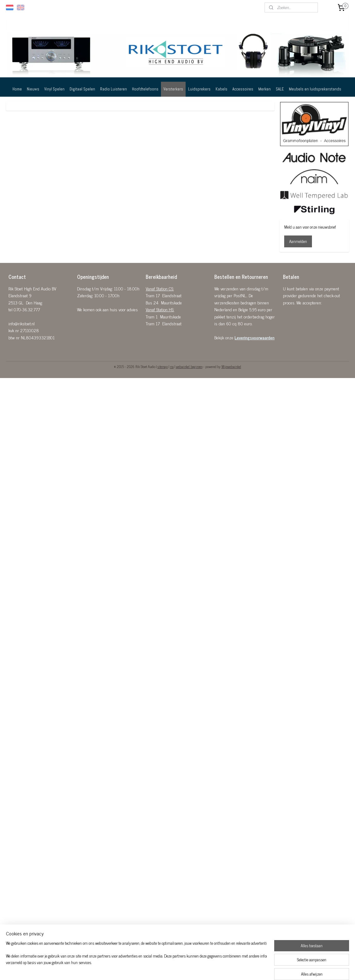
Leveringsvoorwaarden (255, 337)
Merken (265, 89)
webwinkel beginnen (189, 366)
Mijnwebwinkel (231, 366)
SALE (280, 89)
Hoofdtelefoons (145, 89)
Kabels (221, 89)
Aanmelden (298, 241)
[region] (136, 960)
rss (172, 366)
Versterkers (173, 89)
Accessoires (243, 89)
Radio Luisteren (114, 89)
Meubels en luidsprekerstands (315, 89)
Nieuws (33, 89)
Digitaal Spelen (82, 89)
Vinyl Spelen (54, 89)
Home (17, 89)
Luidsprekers (199, 89)
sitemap (163, 366)
